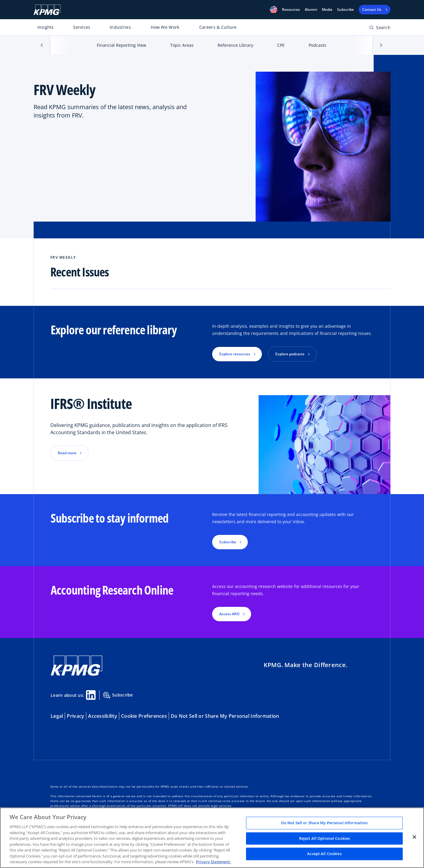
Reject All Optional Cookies (325, 838)
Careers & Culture (218, 27)
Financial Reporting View (122, 45)
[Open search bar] (380, 29)
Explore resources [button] (235, 354)
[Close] (414, 837)
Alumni (311, 10)
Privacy (76, 716)
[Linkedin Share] (91, 695)
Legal (57, 716)
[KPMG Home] (47, 10)
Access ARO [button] (229, 614)
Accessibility (103, 716)
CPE (281, 45)
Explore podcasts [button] (290, 354)
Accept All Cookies (324, 854)
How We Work (165, 27)
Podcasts (317, 45)
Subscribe (345, 10)
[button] (274, 10)
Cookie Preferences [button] (144, 716)
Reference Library (235, 45)
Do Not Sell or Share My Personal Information (225, 716)
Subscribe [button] (228, 542)
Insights (46, 27)
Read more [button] (67, 453)
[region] (212, 838)
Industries (120, 27)
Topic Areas (182, 45)
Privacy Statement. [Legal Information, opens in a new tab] (213, 862)
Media (327, 10)
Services (82, 27)
